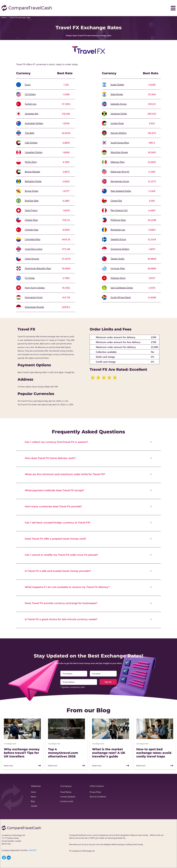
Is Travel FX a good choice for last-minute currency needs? (61, 619)
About (33, 797)
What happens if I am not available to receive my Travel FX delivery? (67, 587)
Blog (33, 801)
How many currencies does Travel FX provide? (53, 506)
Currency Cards (67, 801)
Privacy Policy (95, 792)
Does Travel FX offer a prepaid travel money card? (56, 539)
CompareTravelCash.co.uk (80, 835)
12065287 (32, 850)
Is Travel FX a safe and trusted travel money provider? (58, 571)
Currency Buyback (68, 797)
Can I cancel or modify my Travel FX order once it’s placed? (61, 555)
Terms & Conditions (98, 797)
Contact (34, 806)
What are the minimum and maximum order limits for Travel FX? (65, 474)
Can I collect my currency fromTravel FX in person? (56, 442)
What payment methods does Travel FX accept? (55, 490)
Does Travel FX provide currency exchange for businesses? (61, 603)
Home (4, 17)
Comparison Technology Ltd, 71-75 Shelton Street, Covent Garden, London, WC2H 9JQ (13, 839)
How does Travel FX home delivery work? (50, 458)
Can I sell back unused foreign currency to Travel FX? (58, 523)
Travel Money (66, 792)
